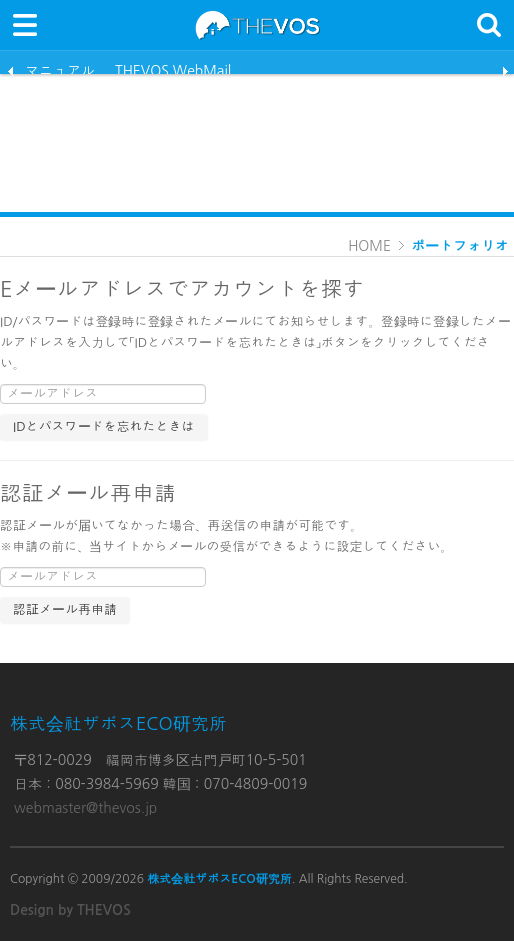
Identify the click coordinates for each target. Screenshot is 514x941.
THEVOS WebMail (173, 69)
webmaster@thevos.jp (85, 808)
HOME (369, 246)
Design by (70, 910)
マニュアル (60, 69)
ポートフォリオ (460, 246)
